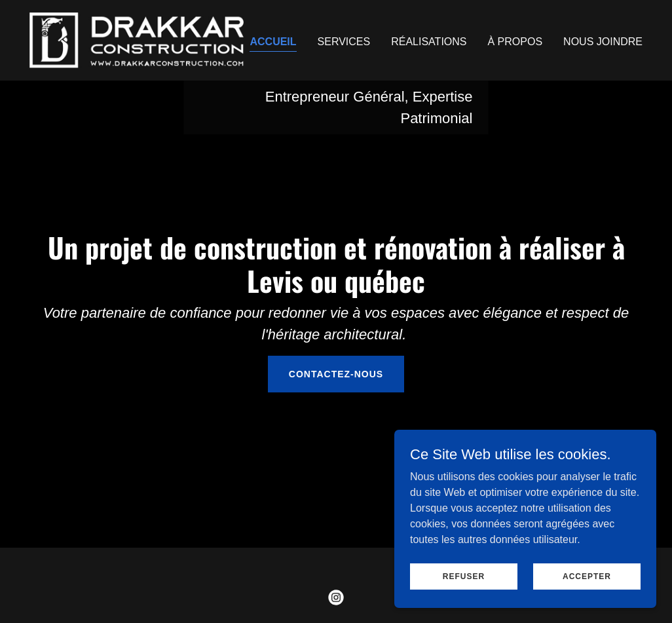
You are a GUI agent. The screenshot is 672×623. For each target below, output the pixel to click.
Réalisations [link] (429, 42)
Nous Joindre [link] (603, 42)
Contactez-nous (336, 374)
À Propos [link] (515, 42)
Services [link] (344, 42)
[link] (137, 40)
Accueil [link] (273, 42)
